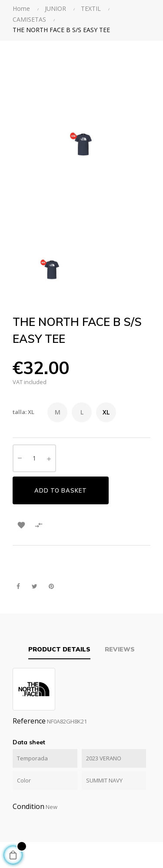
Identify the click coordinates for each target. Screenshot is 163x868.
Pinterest (51, 587)
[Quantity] (34, 458)
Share (18, 587)
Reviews (120, 649)
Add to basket (61, 490)
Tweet (35, 587)
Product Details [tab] (59, 649)
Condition (28, 806)
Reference (29, 721)
